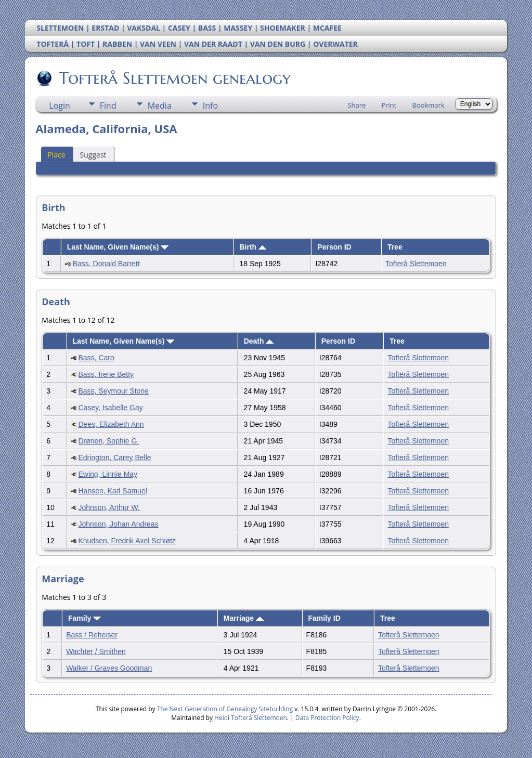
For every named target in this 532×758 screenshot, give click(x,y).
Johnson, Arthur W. (109, 507)
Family (85, 618)
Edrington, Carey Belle (115, 458)
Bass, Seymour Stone (114, 391)
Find (108, 106)
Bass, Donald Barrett (106, 264)
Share (356, 105)
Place (56, 155)
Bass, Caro (96, 358)
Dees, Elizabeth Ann (111, 424)
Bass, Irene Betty (106, 374)
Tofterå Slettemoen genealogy (174, 78)
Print (389, 105)
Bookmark (428, 105)
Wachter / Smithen (96, 651)
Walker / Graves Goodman (109, 668)
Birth (253, 247)
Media (160, 106)
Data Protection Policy (327, 718)
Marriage (244, 618)
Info (210, 106)
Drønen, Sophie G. (109, 441)
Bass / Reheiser (92, 635)
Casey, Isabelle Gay (111, 408)
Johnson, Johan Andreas (119, 524)
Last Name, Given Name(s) (118, 247)
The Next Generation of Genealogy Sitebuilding (225, 709)
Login (60, 106)
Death (259, 341)
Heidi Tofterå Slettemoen (251, 718)
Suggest (93, 155)
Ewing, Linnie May (108, 474)
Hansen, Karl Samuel (113, 491)
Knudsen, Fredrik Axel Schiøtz (127, 541)
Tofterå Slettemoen (416, 264)
